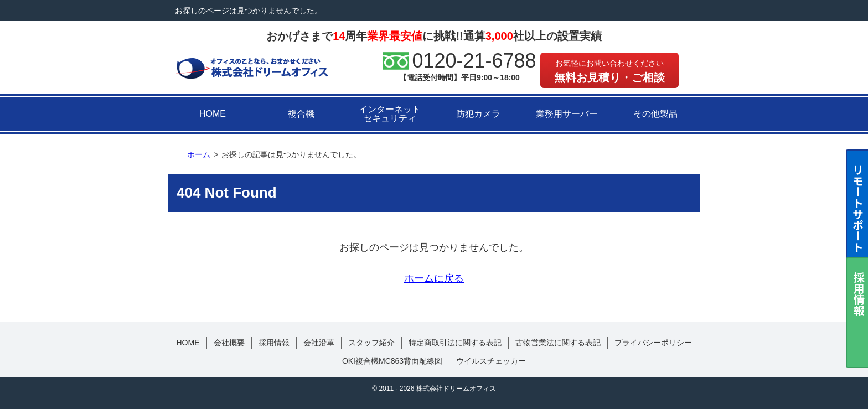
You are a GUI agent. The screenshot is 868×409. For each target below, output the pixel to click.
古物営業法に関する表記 (558, 343)
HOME (213, 114)
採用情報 (274, 343)
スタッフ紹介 (371, 343)
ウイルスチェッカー (491, 361)
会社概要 (229, 343)
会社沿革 (319, 343)
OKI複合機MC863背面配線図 (392, 361)
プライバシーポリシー (653, 343)
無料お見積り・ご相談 (609, 71)
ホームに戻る (434, 278)
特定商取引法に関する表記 (455, 343)
